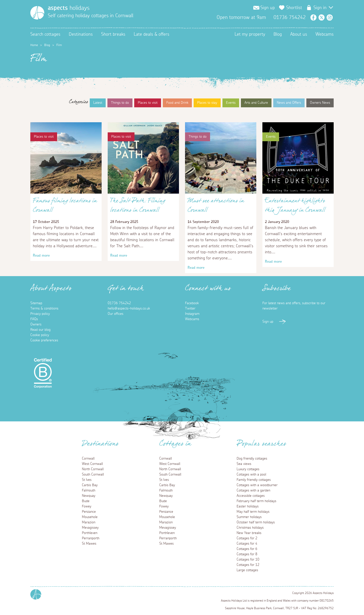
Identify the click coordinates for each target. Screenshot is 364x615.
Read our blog (40, 330)
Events (231, 103)
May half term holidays (253, 512)
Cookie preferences (44, 340)
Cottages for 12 (248, 565)
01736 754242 (119, 303)
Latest (98, 103)
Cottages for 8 (247, 554)
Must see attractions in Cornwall (216, 207)
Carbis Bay (90, 485)
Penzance (89, 512)
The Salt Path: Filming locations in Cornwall (138, 207)
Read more (41, 256)
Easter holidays (248, 506)
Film (59, 45)
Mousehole (90, 517)
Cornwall (88, 459)
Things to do (120, 103)
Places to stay (207, 103)
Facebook (313, 17)
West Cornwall (92, 464)
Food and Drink (177, 103)
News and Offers (289, 103)
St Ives (87, 480)
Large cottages (247, 570)
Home (34, 45)
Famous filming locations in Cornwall (65, 207)
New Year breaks (249, 533)
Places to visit (148, 103)
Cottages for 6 (247, 549)
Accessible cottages (251, 496)
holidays (69, 8)
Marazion (89, 522)
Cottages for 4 (247, 544)
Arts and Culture (256, 103)
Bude (86, 501)
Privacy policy (40, 314)
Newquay (89, 496)
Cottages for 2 (247, 538)
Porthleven (90, 533)
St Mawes (89, 544)
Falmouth (89, 490)
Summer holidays (249, 517)
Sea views (244, 464)
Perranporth (91, 538)
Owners (36, 324)
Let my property (250, 34)
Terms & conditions (44, 309)
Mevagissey (90, 528)
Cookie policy (40, 335)
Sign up (268, 8)
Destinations (81, 34)
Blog (278, 34)
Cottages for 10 (248, 560)
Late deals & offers (152, 34)
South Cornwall (93, 475)
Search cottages (45, 34)
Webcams (325, 34)
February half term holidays (256, 501)
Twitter (322, 17)
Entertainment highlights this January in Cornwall (295, 207)
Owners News (320, 103)
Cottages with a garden (253, 490)
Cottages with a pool (251, 475)
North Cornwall (93, 469)
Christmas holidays (250, 528)
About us (299, 34)
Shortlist (294, 8)
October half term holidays (256, 522)
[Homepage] (37, 13)
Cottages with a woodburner (257, 485)
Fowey (87, 506)
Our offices (116, 314)
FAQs (34, 319)
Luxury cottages (248, 469)
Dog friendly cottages (252, 459)
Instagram (330, 17)
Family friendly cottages (254, 480)
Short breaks (113, 34)
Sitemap (36, 303)
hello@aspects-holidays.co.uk (129, 309)
